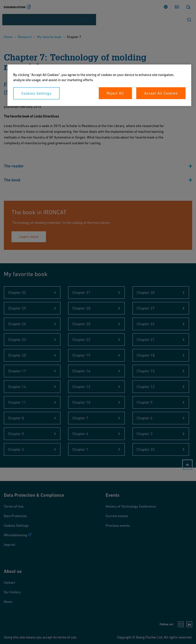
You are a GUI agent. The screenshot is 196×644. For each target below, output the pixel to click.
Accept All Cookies (161, 93)
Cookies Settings (36, 93)
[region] (99, 85)
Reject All (115, 93)
